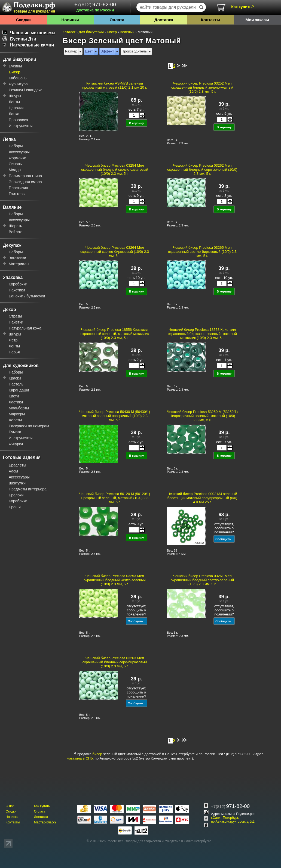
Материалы (19, 264)
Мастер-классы (46, 822)
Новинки (70, 20)
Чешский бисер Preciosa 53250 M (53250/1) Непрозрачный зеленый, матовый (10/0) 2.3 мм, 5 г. (202, 416)
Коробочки (18, 284)
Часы (13, 471)
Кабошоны (18, 78)
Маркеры (17, 414)
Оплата (117, 20)
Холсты (15, 420)
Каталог (69, 32)
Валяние (12, 207)
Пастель (16, 384)
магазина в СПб (80, 758)
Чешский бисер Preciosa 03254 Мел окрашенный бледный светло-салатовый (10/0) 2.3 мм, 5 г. (115, 169)
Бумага (15, 432)
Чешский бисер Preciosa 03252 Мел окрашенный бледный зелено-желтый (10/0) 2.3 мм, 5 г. (202, 87)
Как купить (42, 806)
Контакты (211, 20)
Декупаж (12, 245)
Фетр (13, 340)
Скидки (23, 20)
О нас (10, 806)
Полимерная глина (25, 176)
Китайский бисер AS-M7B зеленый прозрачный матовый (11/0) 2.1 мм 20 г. (114, 85)
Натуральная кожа (25, 328)
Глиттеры (17, 194)
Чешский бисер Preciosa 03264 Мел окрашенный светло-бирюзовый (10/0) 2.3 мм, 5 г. (115, 252)
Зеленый (127, 32)
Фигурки (16, 444)
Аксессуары (19, 152)
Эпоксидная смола (25, 182)
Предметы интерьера (28, 489)
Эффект (107, 51)
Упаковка (13, 277)
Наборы (16, 146)
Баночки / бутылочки (27, 296)
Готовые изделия (22, 457)
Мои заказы (257, 20)
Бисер (15, 72)
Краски (15, 378)
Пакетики (17, 290)
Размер (71, 51)
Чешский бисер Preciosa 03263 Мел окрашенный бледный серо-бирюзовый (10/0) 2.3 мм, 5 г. (115, 662)
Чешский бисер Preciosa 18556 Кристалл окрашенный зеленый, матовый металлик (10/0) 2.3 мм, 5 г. (115, 334)
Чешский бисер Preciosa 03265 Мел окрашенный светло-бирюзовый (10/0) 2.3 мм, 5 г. (202, 252)
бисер (97, 754)
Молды (15, 170)
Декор (10, 309)
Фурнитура (18, 84)
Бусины (15, 66)
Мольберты (19, 408)
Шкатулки (17, 483)
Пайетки (16, 322)
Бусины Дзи (19, 39)
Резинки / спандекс (25, 90)
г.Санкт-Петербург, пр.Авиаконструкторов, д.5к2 (233, 820)
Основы (16, 164)
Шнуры (15, 96)
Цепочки (16, 108)
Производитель (134, 51)
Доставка (164, 20)
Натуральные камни (28, 45)
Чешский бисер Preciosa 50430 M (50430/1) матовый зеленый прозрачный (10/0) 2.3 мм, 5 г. (115, 416)
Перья (14, 352)
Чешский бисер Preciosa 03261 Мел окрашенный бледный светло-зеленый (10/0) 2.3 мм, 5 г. (202, 580)
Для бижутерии (20, 59)
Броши (15, 507)
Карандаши (19, 390)
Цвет (89, 51)
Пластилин (18, 188)
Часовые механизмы (29, 33)
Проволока (18, 120)
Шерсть (15, 226)
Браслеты (17, 465)
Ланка (14, 114)
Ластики (16, 402)
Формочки (18, 158)
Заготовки (17, 258)
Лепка (9, 139)
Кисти (14, 396)
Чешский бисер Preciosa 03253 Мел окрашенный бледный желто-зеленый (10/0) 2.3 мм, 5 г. (115, 580)
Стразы (15, 316)
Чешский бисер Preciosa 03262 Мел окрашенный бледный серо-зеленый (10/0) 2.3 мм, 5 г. (202, 169)
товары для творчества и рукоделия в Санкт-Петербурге (168, 841)
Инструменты (21, 126)
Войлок (15, 232)
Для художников (21, 365)
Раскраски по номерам (29, 426)
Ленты (14, 102)
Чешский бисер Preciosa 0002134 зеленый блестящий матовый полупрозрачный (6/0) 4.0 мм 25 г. (202, 498)
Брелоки (16, 495)
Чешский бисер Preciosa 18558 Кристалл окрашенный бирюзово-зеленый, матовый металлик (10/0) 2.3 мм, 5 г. (202, 334)
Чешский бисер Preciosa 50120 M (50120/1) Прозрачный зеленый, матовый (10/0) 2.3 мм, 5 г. (115, 498)
